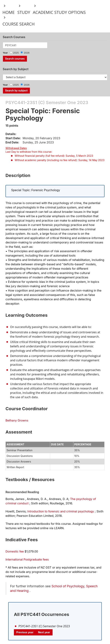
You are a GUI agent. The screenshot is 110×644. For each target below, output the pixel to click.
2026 (27, 53)
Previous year (25, 632)
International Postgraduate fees (27, 559)
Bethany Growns (17, 420)
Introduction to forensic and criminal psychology (61, 511)
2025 (16, 53)
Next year (44, 632)
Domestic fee (15, 551)
